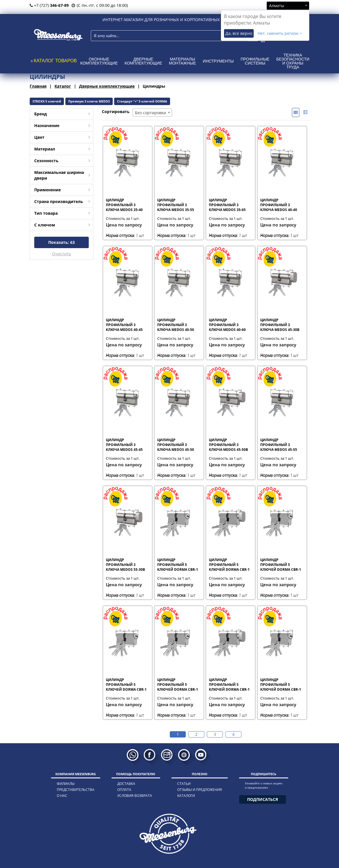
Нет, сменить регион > (280, 33)
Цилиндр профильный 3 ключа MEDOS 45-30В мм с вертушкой (280, 325)
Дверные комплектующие (143, 61)
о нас (62, 796)
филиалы (66, 784)
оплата (124, 790)
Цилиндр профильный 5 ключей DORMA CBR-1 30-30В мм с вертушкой (229, 564)
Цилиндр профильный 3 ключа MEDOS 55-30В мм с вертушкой (125, 564)
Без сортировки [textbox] (151, 113)
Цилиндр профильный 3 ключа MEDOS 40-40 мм (279, 205)
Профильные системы (255, 61)
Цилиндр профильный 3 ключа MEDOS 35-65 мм (227, 205)
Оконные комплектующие (99, 61)
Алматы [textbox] (277, 6)
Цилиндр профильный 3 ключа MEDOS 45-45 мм (124, 445)
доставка (126, 784)
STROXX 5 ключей (47, 101)
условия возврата (135, 796)
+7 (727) (49, 5)
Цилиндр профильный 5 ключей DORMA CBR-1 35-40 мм (281, 684)
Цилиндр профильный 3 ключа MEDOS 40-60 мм (227, 325)
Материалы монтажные (182, 61)
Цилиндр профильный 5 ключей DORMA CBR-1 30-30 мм (178, 564)
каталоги (186, 796)
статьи (184, 784)
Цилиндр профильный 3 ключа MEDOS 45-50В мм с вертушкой (228, 445)
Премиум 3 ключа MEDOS (89, 101)
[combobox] (288, 5)
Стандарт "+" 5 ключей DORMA (142, 101)
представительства (76, 790)
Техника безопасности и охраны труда (293, 61)
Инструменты (218, 61)
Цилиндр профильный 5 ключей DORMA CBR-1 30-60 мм (126, 684)
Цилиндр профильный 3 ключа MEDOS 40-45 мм (124, 325)
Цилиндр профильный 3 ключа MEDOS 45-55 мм (279, 445)
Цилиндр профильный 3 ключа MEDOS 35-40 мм (124, 205)
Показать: (61, 242)
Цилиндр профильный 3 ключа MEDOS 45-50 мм (176, 445)
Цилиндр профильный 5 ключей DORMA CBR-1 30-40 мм (281, 564)
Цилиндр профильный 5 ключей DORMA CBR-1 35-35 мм (178, 684)
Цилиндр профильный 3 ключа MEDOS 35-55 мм (176, 205)
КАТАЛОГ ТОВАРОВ (55, 61)
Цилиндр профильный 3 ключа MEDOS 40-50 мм (176, 325)
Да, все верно (239, 33)
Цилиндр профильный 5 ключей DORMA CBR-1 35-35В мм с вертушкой (229, 684)
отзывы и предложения (200, 790)
